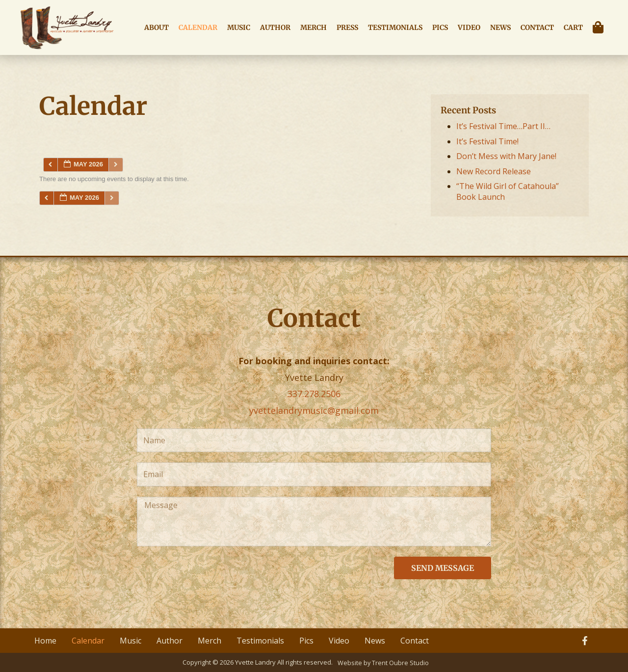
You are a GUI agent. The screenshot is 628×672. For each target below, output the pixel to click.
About (157, 27)
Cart (573, 27)
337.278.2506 (314, 394)
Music (239, 27)
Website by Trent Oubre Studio (383, 662)
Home (45, 641)
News (500, 27)
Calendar (198, 27)
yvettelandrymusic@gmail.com (314, 410)
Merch (314, 27)
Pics (440, 27)
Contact (537, 27)
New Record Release (494, 171)
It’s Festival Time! (487, 141)
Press (347, 27)
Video (469, 27)
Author (275, 27)
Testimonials (395, 27)
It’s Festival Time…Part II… (503, 126)
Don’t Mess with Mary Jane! (506, 156)
